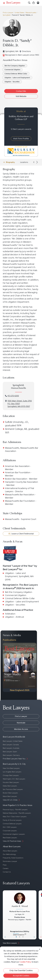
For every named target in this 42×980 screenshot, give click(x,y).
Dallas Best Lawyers (10, 786)
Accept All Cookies (21, 976)
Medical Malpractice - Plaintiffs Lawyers (17, 813)
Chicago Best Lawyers (11, 775)
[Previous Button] (4, 915)
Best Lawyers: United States (13, 741)
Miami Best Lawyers (10, 796)
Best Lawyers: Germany (11, 755)
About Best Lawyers (10, 851)
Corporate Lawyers (10, 831)
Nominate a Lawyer (10, 861)
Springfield (7, 15)
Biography (10, 162)
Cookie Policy (25, 962)
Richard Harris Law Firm (20, 911)
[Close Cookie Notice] (40, 949)
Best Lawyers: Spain (10, 752)
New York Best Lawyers (11, 768)
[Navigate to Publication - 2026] (20, 667)
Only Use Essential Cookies (21, 970)
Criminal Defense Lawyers (12, 824)
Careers (6, 868)
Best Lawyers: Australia (11, 748)
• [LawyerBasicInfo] (16, 937)
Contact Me (21, 91)
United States (19, 13)
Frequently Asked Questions (13, 858)
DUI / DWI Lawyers (10, 827)
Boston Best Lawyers (10, 793)
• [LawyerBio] (20, 937)
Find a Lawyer (8, 13)
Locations (24, 162)
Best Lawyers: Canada (11, 745)
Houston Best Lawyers (11, 782)
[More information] (25, 934)
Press (5, 865)
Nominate (21, 723)
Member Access (21, 729)
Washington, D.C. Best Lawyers (14, 779)
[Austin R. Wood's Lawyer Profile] (20, 901)
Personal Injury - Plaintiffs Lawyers (15, 810)
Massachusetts (31, 13)
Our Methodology (9, 854)
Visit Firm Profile (21, 139)
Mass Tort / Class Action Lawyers (15, 817)
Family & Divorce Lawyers (12, 820)
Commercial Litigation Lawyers (14, 834)
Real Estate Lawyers (10, 838)
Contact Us (7, 872)
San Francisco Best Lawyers (13, 789)
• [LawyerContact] (23, 937)
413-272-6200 (13, 396)
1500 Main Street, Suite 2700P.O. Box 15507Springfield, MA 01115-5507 (20, 404)
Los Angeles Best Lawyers (12, 772)
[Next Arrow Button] (37, 162)
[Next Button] (35, 915)
